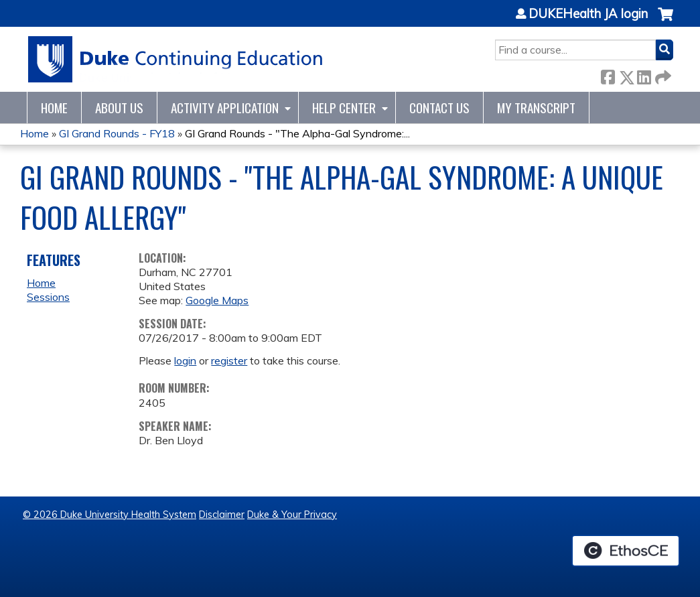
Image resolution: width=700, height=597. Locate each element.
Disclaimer (222, 515)
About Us (119, 108)
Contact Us (439, 108)
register (229, 360)
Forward (662, 75)
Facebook (608, 75)
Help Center (344, 108)
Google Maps (217, 300)
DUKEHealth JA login (588, 14)
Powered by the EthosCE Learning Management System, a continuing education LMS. (626, 551)
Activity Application (225, 108)
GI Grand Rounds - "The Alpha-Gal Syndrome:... (297, 133)
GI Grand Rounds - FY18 (117, 133)
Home (54, 108)
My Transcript (536, 108)
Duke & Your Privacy (292, 515)
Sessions (48, 297)
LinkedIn (644, 75)
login (185, 360)
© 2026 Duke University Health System (110, 515)
